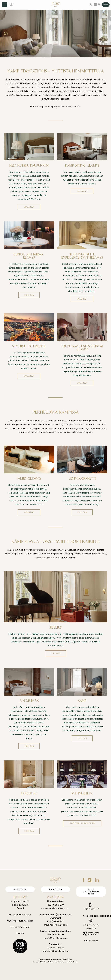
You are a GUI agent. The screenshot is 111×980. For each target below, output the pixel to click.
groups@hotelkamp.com (55, 925)
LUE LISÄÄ (29, 295)
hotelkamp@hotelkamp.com (55, 951)
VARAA (106, 5)
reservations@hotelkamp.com (55, 908)
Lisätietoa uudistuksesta (82, 823)
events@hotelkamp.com (55, 938)
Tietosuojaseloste (44, 960)
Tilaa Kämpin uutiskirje (20, 914)
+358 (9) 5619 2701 (55, 905)
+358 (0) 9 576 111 (55, 948)
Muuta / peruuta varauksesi (20, 921)
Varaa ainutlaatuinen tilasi (91, 892)
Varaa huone (20, 889)
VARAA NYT (29, 207)
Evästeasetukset (56, 960)
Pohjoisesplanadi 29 (20, 901)
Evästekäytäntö (67, 960)
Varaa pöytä (55, 889)
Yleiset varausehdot (20, 927)
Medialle (20, 933)
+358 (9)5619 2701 (55, 921)
